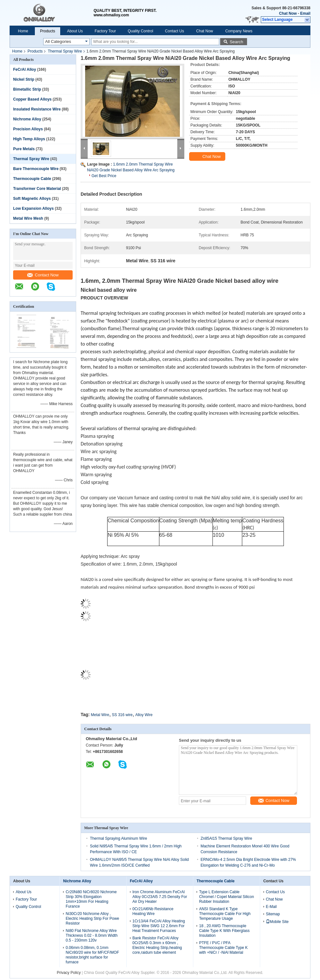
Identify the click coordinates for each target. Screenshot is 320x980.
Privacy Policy (69, 973)
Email (305, 13)
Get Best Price (104, 176)
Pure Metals (24, 149)
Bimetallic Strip (27, 89)
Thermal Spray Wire (65, 51)
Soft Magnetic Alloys (32, 199)
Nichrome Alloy (27, 119)
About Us (75, 31)
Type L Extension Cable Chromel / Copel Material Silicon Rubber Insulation (226, 897)
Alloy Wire (144, 715)
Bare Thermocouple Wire (36, 169)
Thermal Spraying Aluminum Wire (119, 838)
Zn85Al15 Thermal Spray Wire (226, 838)
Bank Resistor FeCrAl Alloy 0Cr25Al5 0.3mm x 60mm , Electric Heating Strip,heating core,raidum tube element (157, 945)
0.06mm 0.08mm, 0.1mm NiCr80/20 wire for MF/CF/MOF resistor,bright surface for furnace (92, 955)
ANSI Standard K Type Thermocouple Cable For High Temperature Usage (225, 914)
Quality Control (140, 31)
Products (48, 31)
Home (23, 31)
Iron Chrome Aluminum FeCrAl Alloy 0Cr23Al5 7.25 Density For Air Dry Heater (160, 897)
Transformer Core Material (37, 189)
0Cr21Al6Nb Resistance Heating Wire (153, 911)
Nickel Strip (24, 79)
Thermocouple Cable (32, 179)
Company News (239, 31)
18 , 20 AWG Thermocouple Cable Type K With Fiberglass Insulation (224, 931)
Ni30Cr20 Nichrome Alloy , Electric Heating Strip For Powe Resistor (92, 919)
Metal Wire (100, 715)
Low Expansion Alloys (33, 208)
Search (236, 42)
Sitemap (273, 914)
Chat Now (288, 13)
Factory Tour (105, 31)
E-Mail (271, 907)
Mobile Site (277, 922)
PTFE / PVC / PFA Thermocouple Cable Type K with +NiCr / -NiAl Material (223, 948)
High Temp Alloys (29, 139)
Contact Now (43, 275)
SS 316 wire (122, 715)
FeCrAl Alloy (25, 69)
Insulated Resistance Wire (37, 109)
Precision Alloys (28, 129)
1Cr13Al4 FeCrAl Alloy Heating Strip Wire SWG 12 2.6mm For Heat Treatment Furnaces (159, 926)
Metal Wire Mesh (28, 218)
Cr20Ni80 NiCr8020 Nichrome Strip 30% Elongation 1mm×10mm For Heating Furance (91, 899)
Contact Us (175, 31)
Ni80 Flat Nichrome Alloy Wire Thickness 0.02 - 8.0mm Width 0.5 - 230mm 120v (92, 935)
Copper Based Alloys (32, 99)
